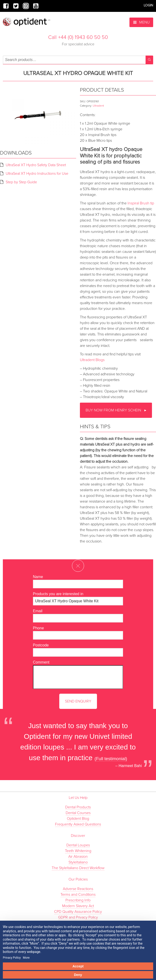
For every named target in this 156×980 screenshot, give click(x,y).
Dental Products (78, 807)
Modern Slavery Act (78, 906)
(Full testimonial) (111, 759)
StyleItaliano (78, 862)
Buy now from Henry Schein (114, 410)
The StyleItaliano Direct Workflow (78, 868)
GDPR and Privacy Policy (78, 917)
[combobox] (78, 60)
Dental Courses (78, 813)
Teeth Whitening (78, 851)
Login (148, 5)
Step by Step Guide (21, 182)
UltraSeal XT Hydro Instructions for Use (37, 174)
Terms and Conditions (78, 895)
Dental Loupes (78, 845)
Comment (41, 662)
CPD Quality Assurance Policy (78, 912)
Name (38, 577)
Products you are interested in (58, 594)
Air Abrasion (78, 857)
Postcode (41, 645)
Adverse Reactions (78, 889)
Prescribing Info (78, 900)
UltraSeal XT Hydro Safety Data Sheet (36, 165)
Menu (141, 22)
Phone (38, 628)
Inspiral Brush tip (141, 203)
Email (38, 611)
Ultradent (98, 106)
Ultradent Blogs (92, 360)
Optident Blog (78, 819)
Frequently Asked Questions (78, 824)
